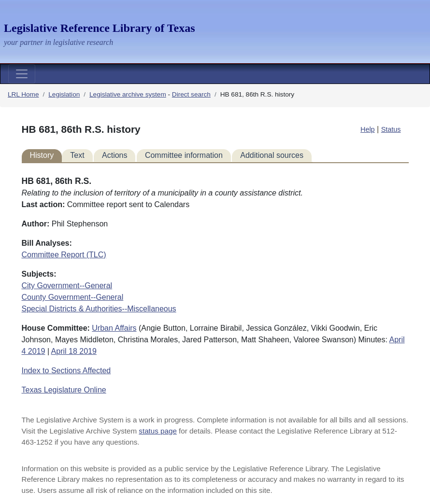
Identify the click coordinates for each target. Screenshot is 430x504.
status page (158, 431)
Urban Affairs (114, 328)
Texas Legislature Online (64, 390)
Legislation (64, 94)
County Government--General (73, 297)
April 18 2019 (74, 351)
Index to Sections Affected (66, 371)
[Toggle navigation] (22, 74)
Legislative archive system (128, 94)
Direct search (191, 94)
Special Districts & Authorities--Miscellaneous (99, 309)
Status (391, 129)
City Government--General (67, 286)
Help (368, 129)
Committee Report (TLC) (64, 255)
